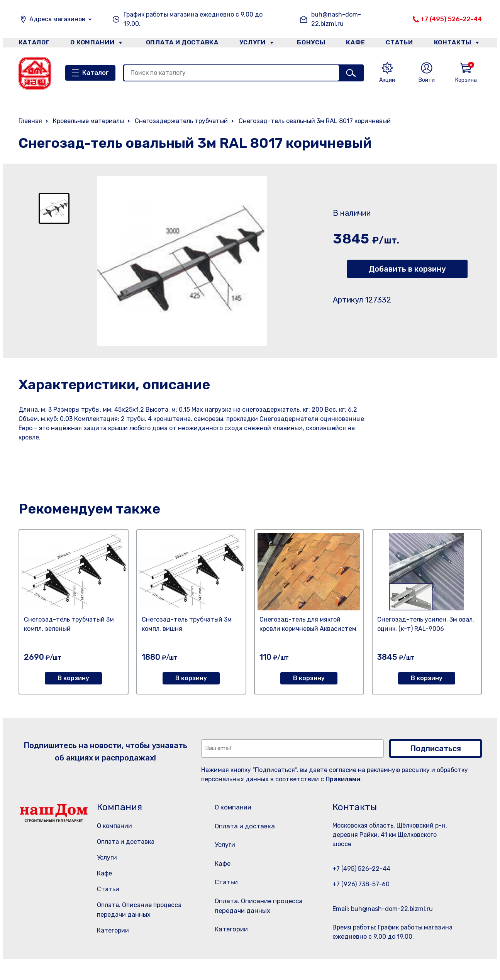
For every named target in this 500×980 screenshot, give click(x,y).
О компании (92, 44)
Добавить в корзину (407, 269)
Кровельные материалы (88, 121)
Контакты (457, 44)
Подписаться (436, 749)
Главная (30, 121)
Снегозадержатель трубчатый (181, 121)
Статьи (402, 44)
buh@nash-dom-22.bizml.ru (336, 19)
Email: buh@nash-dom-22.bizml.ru (383, 909)
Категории (113, 930)
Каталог (33, 44)
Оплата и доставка (179, 44)
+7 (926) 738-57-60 (361, 884)
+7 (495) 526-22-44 (451, 19)
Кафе (355, 44)
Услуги (249, 44)
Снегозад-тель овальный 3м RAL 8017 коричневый (315, 121)
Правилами (343, 779)
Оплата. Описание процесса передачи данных (259, 924)
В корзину (73, 678)
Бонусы (308, 44)
